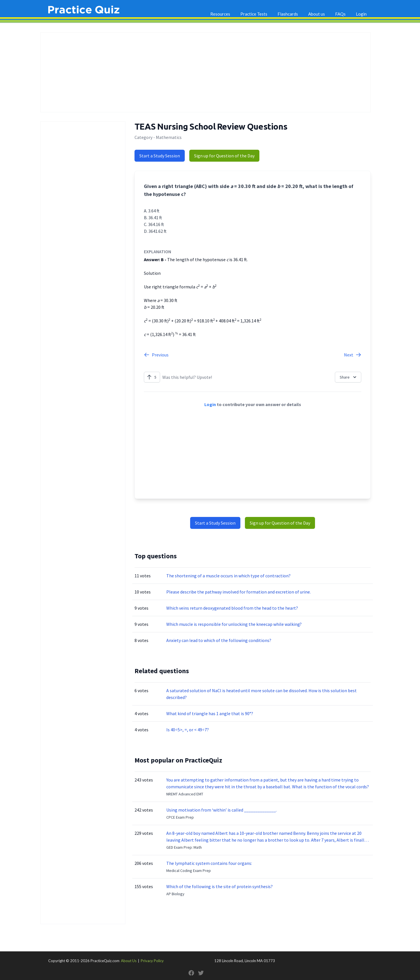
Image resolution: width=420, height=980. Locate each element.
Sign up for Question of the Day (224, 156)
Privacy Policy (152, 961)
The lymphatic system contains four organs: (209, 863)
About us (317, 14)
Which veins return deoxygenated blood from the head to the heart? (232, 608)
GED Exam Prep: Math (184, 847)
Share (349, 377)
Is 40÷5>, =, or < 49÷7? (188, 730)
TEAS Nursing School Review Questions (211, 126)
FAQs (340, 14)
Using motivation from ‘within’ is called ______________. (221, 810)
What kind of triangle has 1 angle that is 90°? (210, 713)
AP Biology (175, 894)
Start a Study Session (160, 156)
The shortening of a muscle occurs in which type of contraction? (228, 576)
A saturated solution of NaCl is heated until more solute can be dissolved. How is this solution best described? (262, 694)
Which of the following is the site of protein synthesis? (220, 886)
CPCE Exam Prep (180, 817)
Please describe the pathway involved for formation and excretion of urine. (239, 592)
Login (361, 14)
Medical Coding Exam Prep (189, 871)
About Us (129, 961)
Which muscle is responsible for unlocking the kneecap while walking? (234, 624)
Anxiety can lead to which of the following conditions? (219, 640)
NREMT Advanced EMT (185, 794)
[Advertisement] (205, 72)
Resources (220, 14)
